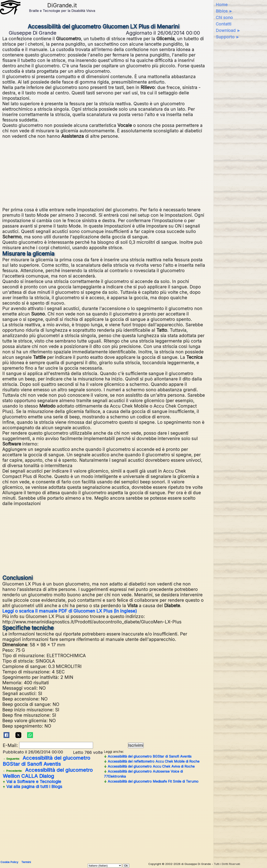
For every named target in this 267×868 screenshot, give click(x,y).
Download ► (228, 30)
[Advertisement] (104, 172)
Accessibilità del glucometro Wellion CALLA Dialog (48, 773)
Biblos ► (224, 11)
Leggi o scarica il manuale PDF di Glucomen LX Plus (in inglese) (70, 611)
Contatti (223, 24)
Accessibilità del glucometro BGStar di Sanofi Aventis (46, 761)
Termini (26, 862)
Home (222, 5)
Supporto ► (228, 37)
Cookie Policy (9, 862)
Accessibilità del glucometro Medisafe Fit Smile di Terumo (151, 781)
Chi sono (224, 18)
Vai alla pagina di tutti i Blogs (32, 787)
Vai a (32, 782)
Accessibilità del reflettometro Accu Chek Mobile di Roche (152, 761)
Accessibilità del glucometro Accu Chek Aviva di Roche (149, 766)
